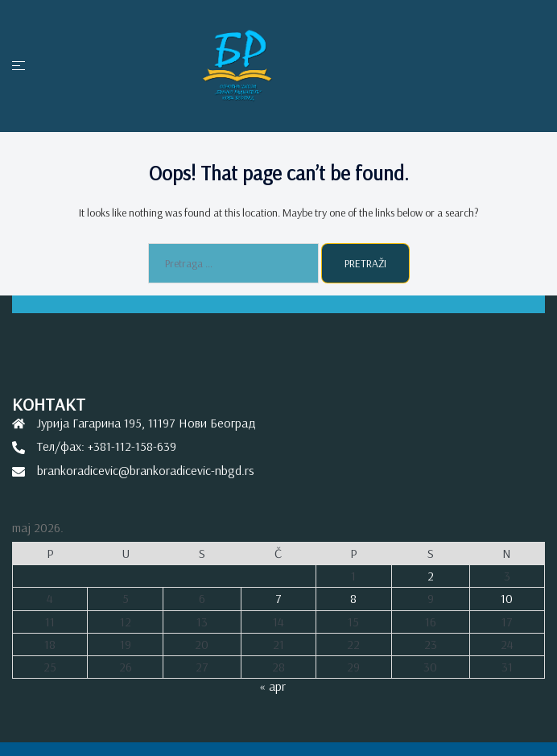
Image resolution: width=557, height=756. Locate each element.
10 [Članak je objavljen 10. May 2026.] (507, 598)
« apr (272, 686)
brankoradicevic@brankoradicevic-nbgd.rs (146, 470)
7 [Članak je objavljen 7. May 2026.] (278, 598)
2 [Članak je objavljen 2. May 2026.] (431, 576)
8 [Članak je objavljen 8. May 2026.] (353, 598)
